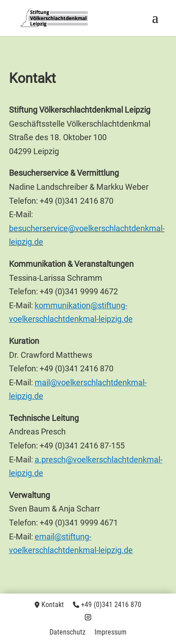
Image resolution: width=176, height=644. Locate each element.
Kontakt (53, 605)
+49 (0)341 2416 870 (111, 605)
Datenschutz (68, 632)
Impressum (111, 632)
